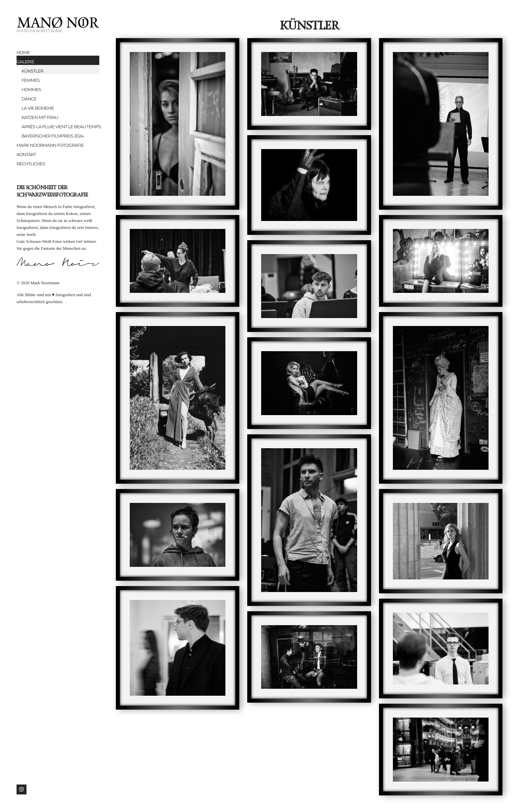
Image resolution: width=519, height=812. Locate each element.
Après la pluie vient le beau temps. (60, 127)
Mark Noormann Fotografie (50, 145)
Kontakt (26, 154)
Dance (29, 99)
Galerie (25, 62)
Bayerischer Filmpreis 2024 (52, 136)
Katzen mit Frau (40, 117)
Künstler (32, 71)
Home (23, 52)
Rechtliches (31, 164)
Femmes (31, 80)
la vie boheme (38, 108)
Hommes (31, 89)
